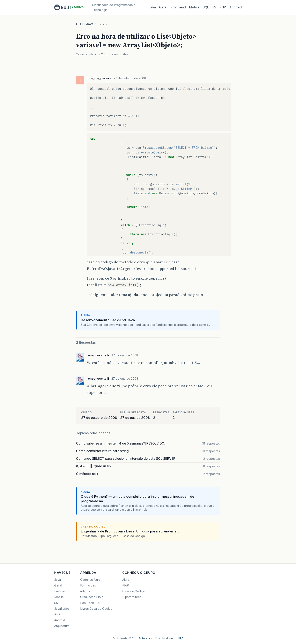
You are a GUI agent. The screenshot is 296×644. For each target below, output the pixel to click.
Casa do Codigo (134, 591)
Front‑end (178, 7)
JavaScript (62, 609)
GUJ (79, 24)
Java (152, 7)
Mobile (194, 7)
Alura (126, 580)
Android (235, 7)
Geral (163, 7)
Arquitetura (62, 626)
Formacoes (88, 585)
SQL (206, 7)
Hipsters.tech (132, 597)
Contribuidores (164, 638)
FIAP (126, 585)
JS (214, 7)
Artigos (85, 591)
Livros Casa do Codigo (96, 609)
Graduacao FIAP (91, 597)
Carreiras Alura (90, 580)
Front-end (61, 591)
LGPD (180, 638)
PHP (223, 7)
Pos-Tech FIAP (91, 603)
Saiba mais (145, 638)
